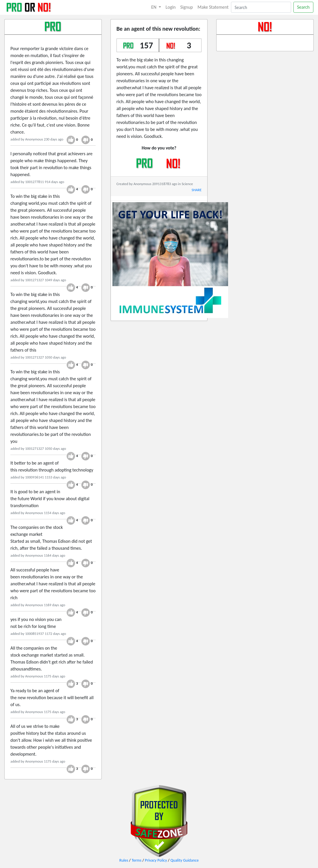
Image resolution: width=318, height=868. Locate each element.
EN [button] (154, 7)
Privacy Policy (156, 860)
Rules (124, 860)
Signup (187, 7)
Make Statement (213, 7)
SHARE (197, 190)
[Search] (261, 7)
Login (171, 7)
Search (304, 7)
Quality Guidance (184, 860)
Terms (136, 860)
